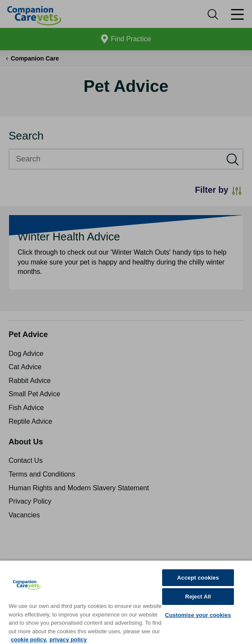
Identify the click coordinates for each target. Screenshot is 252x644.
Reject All (198, 597)
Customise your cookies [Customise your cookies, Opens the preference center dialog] (198, 615)
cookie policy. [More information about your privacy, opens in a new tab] (29, 639)
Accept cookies (198, 578)
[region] (126, 602)
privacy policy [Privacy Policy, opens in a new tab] (68, 639)
